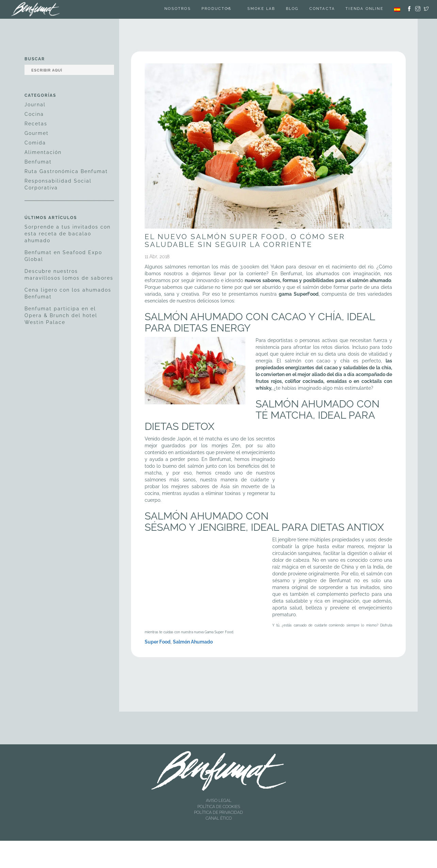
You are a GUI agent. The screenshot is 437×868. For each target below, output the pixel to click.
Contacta (322, 9)
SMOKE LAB (260, 9)
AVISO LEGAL (219, 801)
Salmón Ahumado (193, 642)
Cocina (34, 114)
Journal (35, 105)
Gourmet (37, 133)
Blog (291, 9)
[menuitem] (397, 9)
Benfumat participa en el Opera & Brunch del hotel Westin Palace (61, 315)
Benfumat (38, 162)
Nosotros (175, 9)
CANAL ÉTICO (219, 818)
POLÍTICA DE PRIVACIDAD (218, 812)
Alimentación (43, 152)
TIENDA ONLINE (364, 9)
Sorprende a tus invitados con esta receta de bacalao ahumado (68, 234)
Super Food (158, 642)
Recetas (36, 124)
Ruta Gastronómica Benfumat (66, 171)
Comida (35, 143)
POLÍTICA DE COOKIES (219, 807)
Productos (214, 9)
